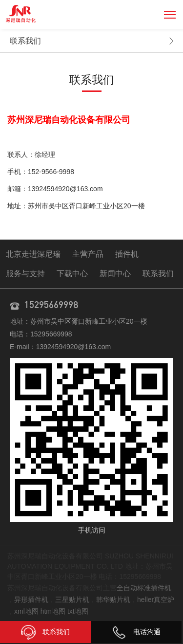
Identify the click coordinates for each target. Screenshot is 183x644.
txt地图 (78, 611)
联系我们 (25, 41)
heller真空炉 (156, 600)
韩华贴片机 (113, 600)
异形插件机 (31, 600)
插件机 (127, 254)
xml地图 (26, 611)
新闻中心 (115, 274)
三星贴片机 (72, 600)
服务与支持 (25, 274)
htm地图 (53, 611)
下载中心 (72, 274)
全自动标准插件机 (144, 588)
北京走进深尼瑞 (33, 254)
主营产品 (88, 254)
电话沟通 (136, 632)
